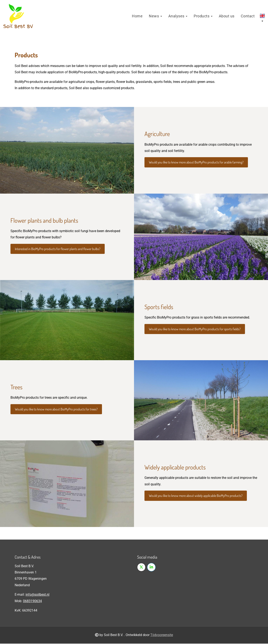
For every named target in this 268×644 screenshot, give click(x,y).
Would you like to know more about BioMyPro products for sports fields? (195, 329)
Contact (248, 16)
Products (203, 16)
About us (227, 16)
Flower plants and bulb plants (44, 220)
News (155, 16)
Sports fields (159, 307)
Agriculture (157, 134)
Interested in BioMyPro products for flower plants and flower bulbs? (58, 249)
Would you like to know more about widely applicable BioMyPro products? (196, 496)
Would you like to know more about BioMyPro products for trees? (56, 410)
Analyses (178, 16)
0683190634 (32, 601)
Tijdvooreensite (162, 635)
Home (137, 16)
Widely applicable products (175, 467)
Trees (16, 387)
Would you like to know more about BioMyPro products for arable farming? (196, 163)
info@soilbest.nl (37, 595)
